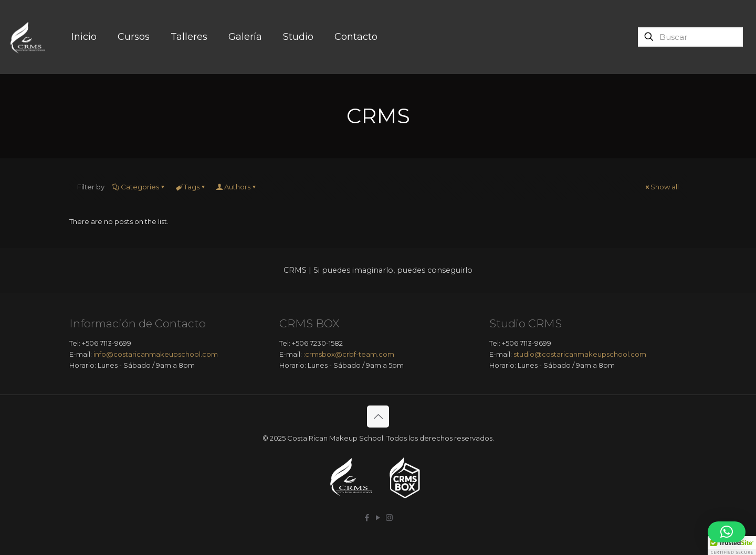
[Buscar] (690, 37)
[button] (727, 532)
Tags (191, 187)
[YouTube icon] (378, 517)
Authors (237, 187)
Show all (661, 187)
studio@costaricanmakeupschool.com (580, 354)
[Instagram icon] (389, 517)
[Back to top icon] (378, 417)
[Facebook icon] (367, 517)
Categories (139, 187)
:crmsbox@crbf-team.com (349, 354)
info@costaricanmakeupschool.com (156, 354)
